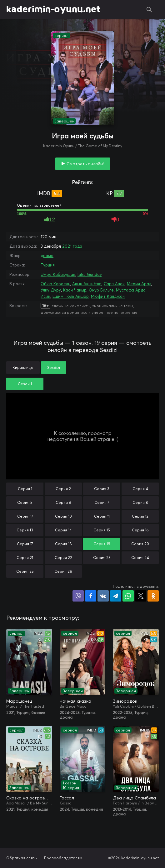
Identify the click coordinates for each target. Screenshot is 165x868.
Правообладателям (63, 858)
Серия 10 (63, 516)
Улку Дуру (51, 290)
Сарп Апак (114, 284)
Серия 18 (63, 544)
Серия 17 (25, 544)
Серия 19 (102, 544)
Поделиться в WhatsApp (128, 596)
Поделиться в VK (103, 596)
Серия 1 (25, 489)
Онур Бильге (101, 290)
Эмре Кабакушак (58, 274)
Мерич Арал (139, 284)
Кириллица (23, 367)
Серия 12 (140, 516)
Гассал (67, 798)
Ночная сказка (75, 701)
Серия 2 (63, 489)
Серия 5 (25, 502)
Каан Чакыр (75, 290)
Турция (48, 265)
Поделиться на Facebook (91, 596)
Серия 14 (63, 530)
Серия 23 (102, 558)
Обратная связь (22, 858)
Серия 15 (102, 530)
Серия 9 (25, 516)
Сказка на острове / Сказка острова (29, 798)
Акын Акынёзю (87, 284)
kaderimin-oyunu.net (53, 9)
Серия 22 (63, 558)
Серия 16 (140, 530)
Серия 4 (140, 489)
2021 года (72, 246)
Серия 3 (102, 489)
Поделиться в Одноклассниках (153, 596)
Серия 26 (63, 571)
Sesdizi (54, 367)
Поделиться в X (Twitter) (141, 596)
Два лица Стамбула (134, 798)
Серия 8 (140, 502)
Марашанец (19, 701)
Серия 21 (25, 558)
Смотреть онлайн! (85, 164)
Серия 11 (102, 516)
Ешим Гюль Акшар (71, 296)
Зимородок (125, 701)
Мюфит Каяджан (108, 296)
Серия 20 (140, 544)
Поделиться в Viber (78, 596)
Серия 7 (102, 502)
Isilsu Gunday (90, 274)
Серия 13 (25, 530)
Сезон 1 (25, 384)
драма (47, 256)
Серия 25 (25, 571)
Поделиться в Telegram (116, 596)
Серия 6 (63, 502)
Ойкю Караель (55, 284)
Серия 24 (140, 558)
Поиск (149, 9)
